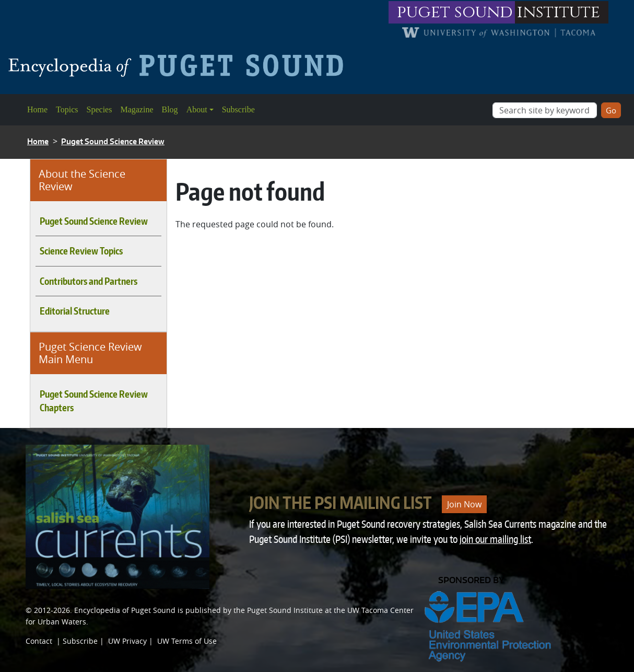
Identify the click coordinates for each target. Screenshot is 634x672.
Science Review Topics (81, 251)
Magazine (137, 109)
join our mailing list (495, 539)
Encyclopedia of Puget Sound (125, 610)
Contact (39, 641)
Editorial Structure (75, 311)
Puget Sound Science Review (113, 141)
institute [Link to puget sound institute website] (559, 12)
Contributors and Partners (89, 281)
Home (37, 109)
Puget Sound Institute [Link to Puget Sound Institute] (285, 610)
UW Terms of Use (187, 641)
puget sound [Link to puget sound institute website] (455, 12)
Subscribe (238, 109)
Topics (67, 109)
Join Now (464, 504)
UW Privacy (127, 641)
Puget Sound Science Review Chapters (94, 401)
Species (99, 109)
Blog (170, 109)
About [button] (197, 109)
